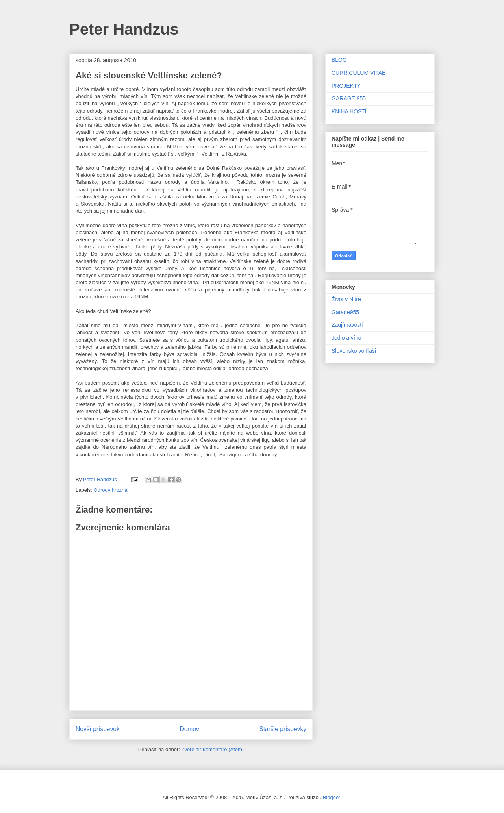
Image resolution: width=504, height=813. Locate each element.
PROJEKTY (346, 86)
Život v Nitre (346, 299)
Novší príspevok (98, 729)
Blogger (332, 797)
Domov (189, 729)
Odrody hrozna (111, 490)
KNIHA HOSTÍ (349, 111)
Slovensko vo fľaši (354, 351)
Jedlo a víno (346, 338)
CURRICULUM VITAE (359, 73)
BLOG (339, 60)
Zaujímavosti (347, 325)
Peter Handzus (124, 29)
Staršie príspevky (283, 729)
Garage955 (345, 312)
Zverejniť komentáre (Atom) (212, 749)
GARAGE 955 (349, 98)
